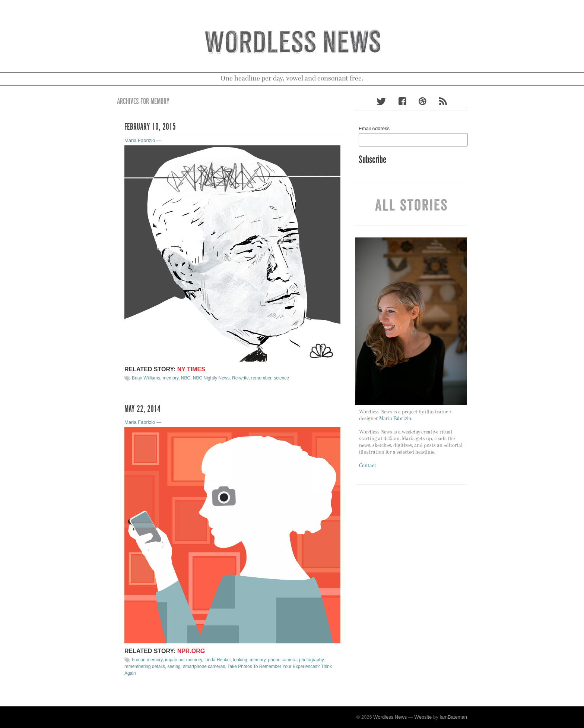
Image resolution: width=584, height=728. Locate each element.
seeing (174, 666)
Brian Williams (146, 378)
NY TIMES (191, 369)
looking (240, 660)
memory (171, 378)
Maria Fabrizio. (396, 419)
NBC (186, 378)
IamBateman (453, 717)
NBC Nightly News (211, 378)
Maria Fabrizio (140, 140)
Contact (368, 466)
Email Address (374, 128)
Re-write (240, 378)
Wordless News (390, 717)
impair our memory (183, 660)
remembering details (145, 666)
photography (311, 660)
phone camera (283, 660)
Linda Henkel (218, 660)
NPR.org (191, 651)
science (281, 378)
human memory (147, 660)
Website (423, 717)
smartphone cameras (204, 666)
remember (261, 378)
